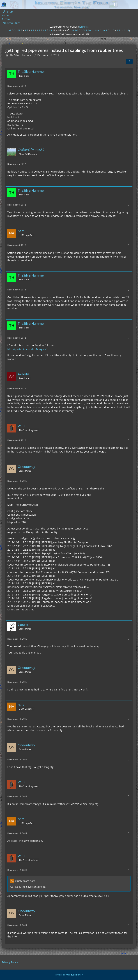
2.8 (50, 30)
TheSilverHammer (20, 55)
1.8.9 (96, 30)
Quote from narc (25, 881)
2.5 (32, 30)
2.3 (26, 30)
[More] (128, 86)
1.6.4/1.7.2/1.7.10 (80, 30)
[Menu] (133, 5)
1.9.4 (104, 30)
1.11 (119, 30)
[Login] (124, 5)
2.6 (38, 30)
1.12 (126, 30)
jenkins (83, 27)
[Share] (129, 61)
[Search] (115, 5)
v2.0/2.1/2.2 (15, 30)
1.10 (112, 30)
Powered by (69, 975)
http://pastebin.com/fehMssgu (26, 349)
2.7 (44, 30)
